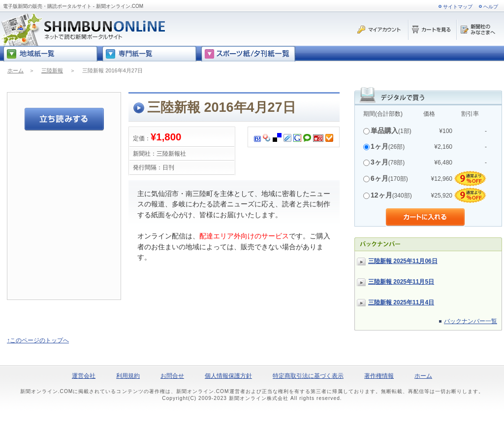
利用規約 (128, 376)
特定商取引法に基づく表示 (308, 376)
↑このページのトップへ (38, 340)
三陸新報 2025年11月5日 (401, 282)
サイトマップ (458, 7)
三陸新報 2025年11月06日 (403, 261)
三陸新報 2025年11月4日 (401, 302)
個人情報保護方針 (228, 376)
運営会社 (84, 376)
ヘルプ (491, 7)
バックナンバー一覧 (471, 321)
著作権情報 (379, 376)
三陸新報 (52, 70)
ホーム (16, 70)
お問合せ (172, 376)
